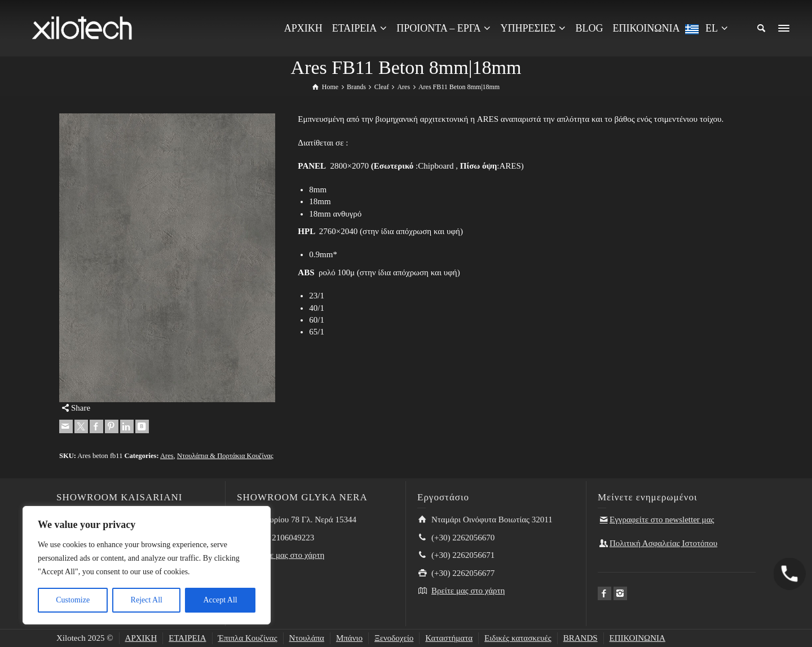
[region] (147, 565)
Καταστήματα (449, 638)
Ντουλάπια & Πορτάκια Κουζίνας (225, 456)
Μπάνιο (349, 638)
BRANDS (581, 638)
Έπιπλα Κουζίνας (248, 638)
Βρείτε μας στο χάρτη (288, 555)
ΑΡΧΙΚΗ (141, 638)
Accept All (220, 600)
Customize (73, 600)
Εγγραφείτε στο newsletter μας (662, 520)
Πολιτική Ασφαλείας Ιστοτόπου (663, 543)
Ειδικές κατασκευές (518, 638)
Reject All (147, 600)
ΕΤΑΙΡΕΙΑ (187, 638)
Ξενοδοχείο (394, 638)
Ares (167, 456)
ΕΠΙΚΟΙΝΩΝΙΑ (637, 638)
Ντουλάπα (307, 638)
